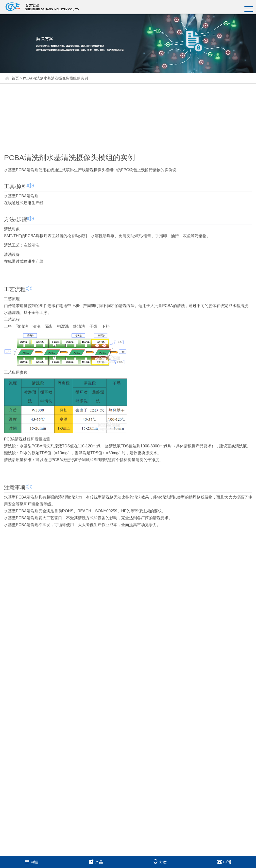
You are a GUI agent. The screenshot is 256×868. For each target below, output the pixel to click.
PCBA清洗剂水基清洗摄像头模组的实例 (55, 78)
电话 (224, 862)
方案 (160, 862)
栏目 (32, 862)
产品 (96, 862)
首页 (15, 78)
